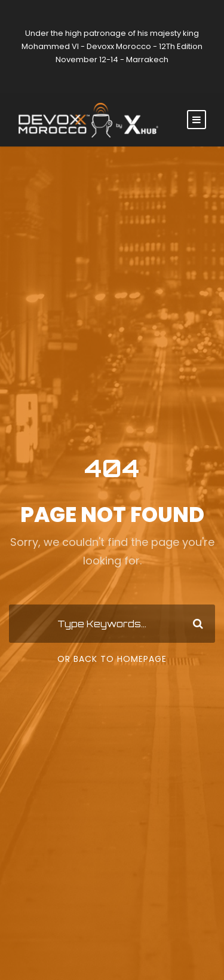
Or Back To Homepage (112, 659)
